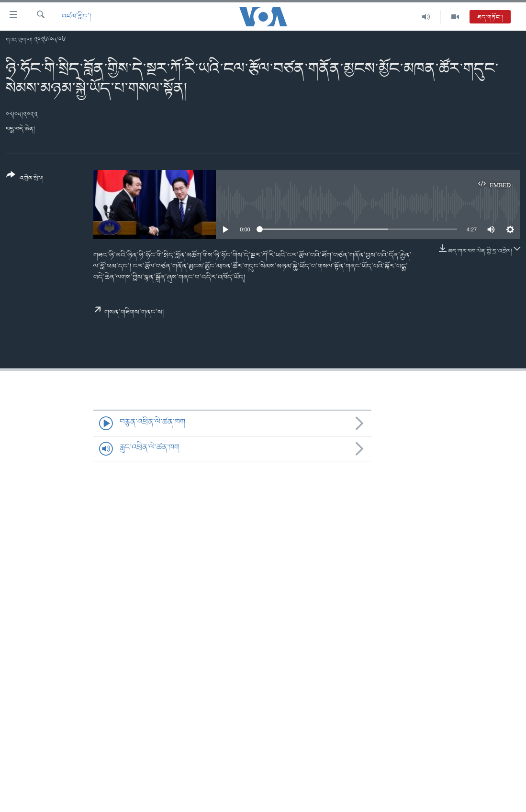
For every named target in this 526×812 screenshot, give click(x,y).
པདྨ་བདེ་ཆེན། (20, 129)
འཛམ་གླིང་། (76, 17)
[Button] (25, 180)
